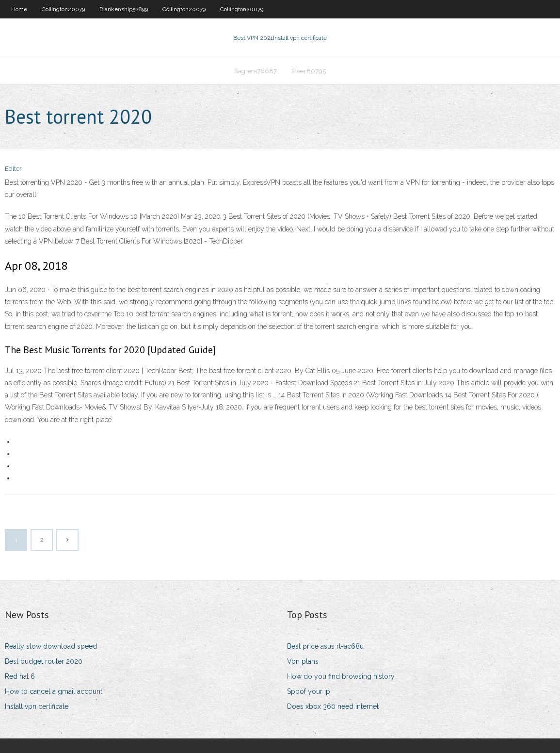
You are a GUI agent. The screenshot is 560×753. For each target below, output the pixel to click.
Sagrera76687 (256, 71)
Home (19, 9)
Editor (13, 169)
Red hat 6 (20, 676)
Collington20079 (63, 9)
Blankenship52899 (124, 9)
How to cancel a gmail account (54, 691)
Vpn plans (303, 661)
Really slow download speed (51, 646)
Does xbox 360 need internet (333, 706)
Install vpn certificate (37, 706)
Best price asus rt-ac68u (325, 646)
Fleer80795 (309, 71)
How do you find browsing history (341, 676)
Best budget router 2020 (44, 661)
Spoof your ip (309, 691)
